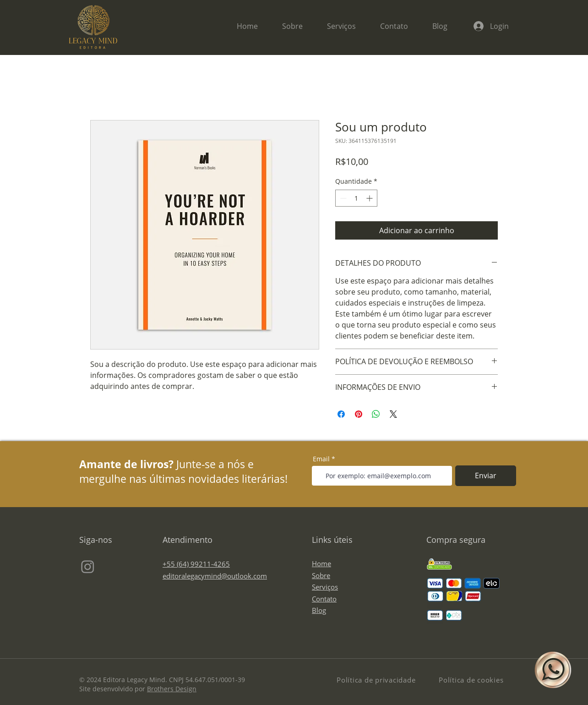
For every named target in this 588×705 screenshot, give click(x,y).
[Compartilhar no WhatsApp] (376, 414)
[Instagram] (88, 566)
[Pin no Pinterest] (359, 414)
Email (321, 459)
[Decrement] (342, 198)
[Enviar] (486, 476)
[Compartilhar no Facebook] (341, 414)
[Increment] (370, 198)
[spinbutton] (356, 198)
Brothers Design (172, 689)
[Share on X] (393, 414)
